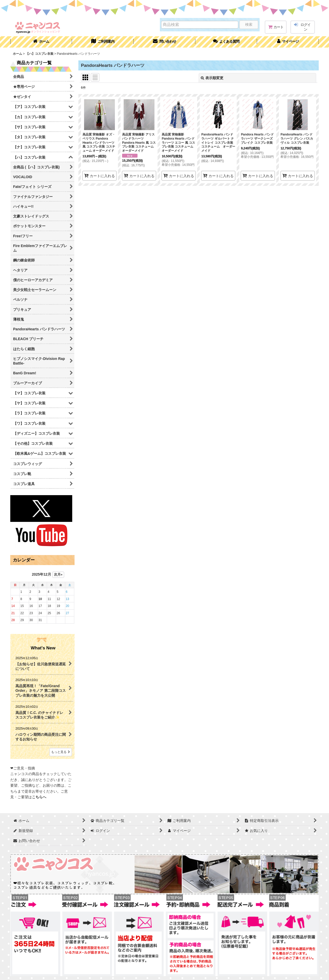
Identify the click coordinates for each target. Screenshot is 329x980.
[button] (226, 42)
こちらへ (39, 797)
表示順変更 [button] (212, 78)
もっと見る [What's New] (61, 752)
